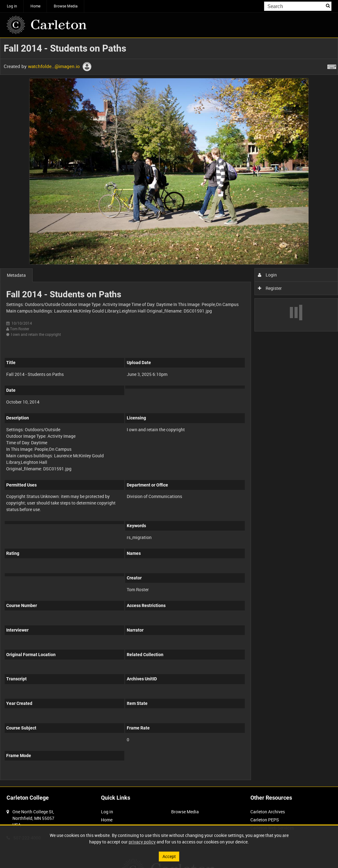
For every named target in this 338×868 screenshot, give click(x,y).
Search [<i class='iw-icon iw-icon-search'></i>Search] (328, 6)
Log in (12, 6)
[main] (169, 412)
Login (267, 275)
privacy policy (142, 842)
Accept (169, 856)
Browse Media (66, 6)
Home (35, 6)
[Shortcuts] (332, 66)
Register (270, 288)
